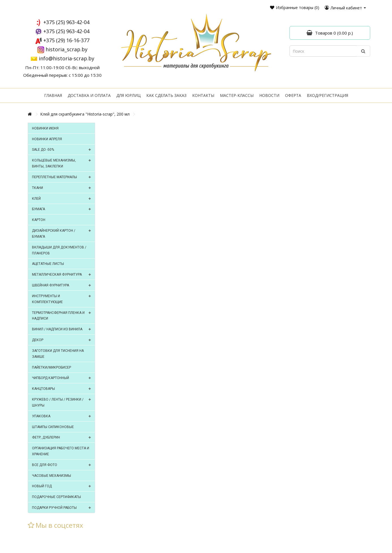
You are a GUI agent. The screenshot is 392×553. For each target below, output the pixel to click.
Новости (269, 95)
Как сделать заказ (166, 95)
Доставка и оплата (89, 95)
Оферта (293, 95)
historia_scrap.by (67, 49)
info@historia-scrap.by (67, 58)
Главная (53, 95)
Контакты (203, 95)
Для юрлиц (128, 95)
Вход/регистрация (327, 95)
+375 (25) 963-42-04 (66, 22)
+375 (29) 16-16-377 (66, 40)
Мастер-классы (237, 95)
